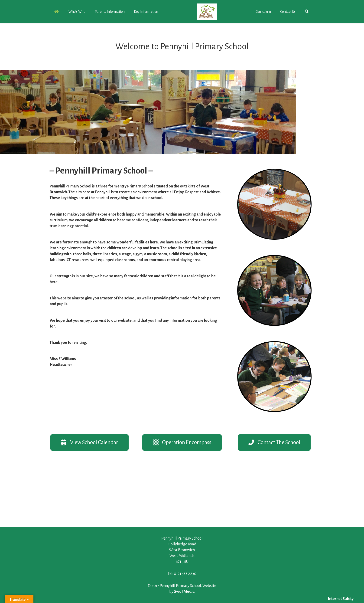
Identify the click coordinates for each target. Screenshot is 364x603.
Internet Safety (341, 599)
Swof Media (184, 592)
